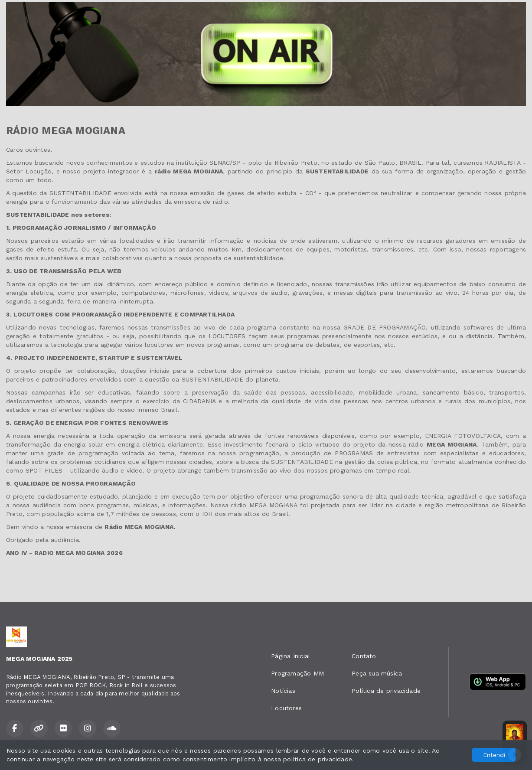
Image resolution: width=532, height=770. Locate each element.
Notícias (283, 691)
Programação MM (297, 673)
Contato (364, 656)
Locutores (286, 708)
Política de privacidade (386, 691)
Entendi (494, 755)
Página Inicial (290, 656)
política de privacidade (318, 759)
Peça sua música (377, 673)
